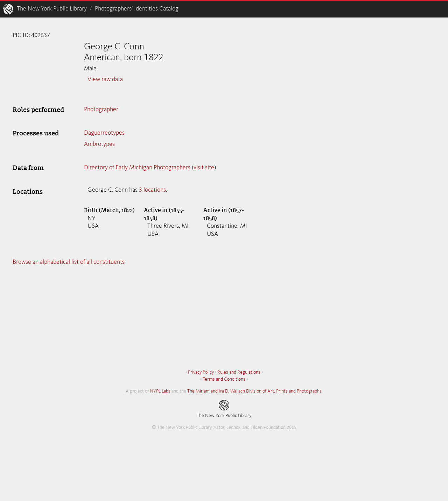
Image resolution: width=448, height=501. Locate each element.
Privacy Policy (201, 372)
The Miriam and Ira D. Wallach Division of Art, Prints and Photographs (254, 391)
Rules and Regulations (239, 372)
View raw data (105, 79)
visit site (204, 168)
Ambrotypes (99, 144)
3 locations (152, 190)
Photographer (101, 110)
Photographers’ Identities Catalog (137, 9)
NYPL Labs (160, 391)
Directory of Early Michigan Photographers (137, 168)
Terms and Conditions (224, 379)
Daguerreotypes (104, 133)
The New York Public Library (52, 9)
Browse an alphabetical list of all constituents (69, 262)
